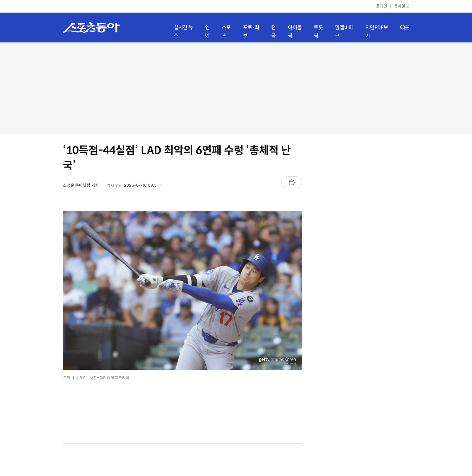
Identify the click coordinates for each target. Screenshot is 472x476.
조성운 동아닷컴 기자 (81, 185)
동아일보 (402, 6)
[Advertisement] (236, 88)
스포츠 (226, 32)
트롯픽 (318, 32)
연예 (208, 32)
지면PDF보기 (377, 32)
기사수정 (136, 187)
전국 (274, 32)
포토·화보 (251, 32)
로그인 (382, 6)
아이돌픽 (295, 32)
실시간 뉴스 (183, 32)
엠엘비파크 (344, 32)
